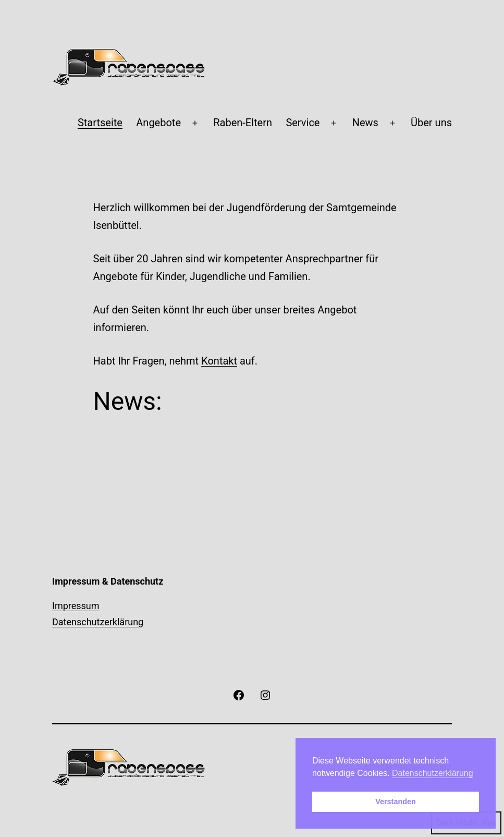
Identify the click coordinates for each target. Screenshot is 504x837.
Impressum (76, 606)
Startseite (100, 123)
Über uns (431, 123)
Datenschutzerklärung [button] (433, 773)
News (365, 123)
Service (303, 123)
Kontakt (219, 361)
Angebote (158, 123)
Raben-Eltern (243, 123)
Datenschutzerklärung (98, 622)
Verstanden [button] (396, 802)
